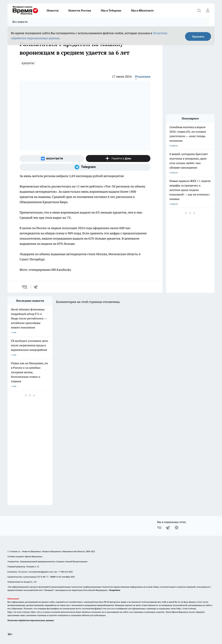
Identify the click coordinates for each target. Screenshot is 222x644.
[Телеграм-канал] (85, 167)
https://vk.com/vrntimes (19, 612)
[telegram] (37, 287)
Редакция (143, 76)
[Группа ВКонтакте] (52, 158)
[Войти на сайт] (208, 10)
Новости (53, 10)
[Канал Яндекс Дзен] (118, 158)
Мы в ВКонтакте (142, 10)
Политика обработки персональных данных (31, 620)
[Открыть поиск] (199, 10)
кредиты (28, 63)
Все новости (20, 22)
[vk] (25, 287)
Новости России (80, 10)
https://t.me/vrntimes (186, 609)
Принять (198, 36)
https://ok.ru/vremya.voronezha (45, 612)
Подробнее (115, 590)
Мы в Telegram (111, 10)
